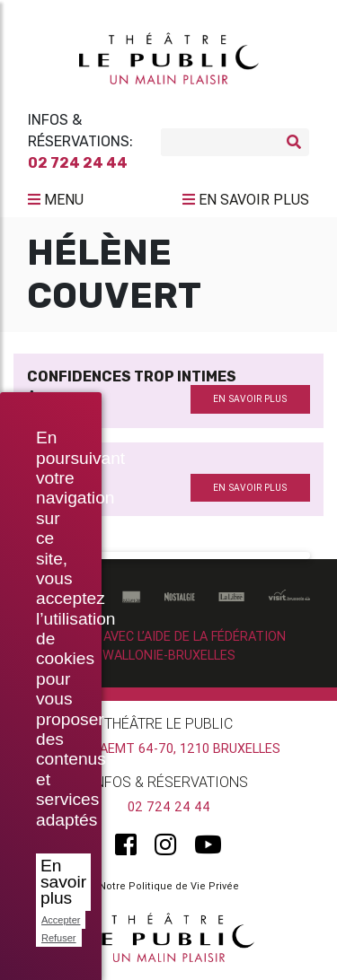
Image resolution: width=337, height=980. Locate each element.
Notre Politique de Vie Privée (169, 886)
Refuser (59, 938)
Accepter (61, 920)
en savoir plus (250, 399)
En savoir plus (63, 882)
